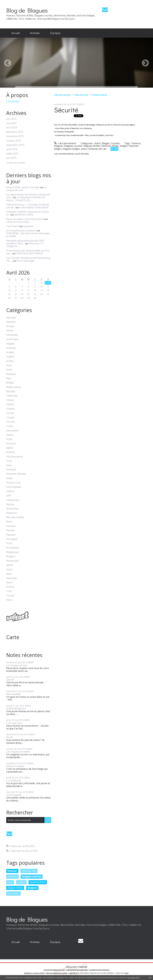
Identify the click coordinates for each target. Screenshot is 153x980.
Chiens (10, 404)
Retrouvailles (14, 694)
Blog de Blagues (27, 10)
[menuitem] (16, 33)
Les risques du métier (18, 752)
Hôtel (9, 478)
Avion (9, 370)
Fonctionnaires (15, 457)
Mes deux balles (15, 517)
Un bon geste (14, 795)
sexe (10, 882)
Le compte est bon (17, 665)
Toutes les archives (16, 163)
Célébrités (12, 396)
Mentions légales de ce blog (57, 973)
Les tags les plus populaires (99, 970)
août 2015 (12, 149)
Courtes (11, 422)
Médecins (12, 513)
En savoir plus (134, 978)
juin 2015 (11, 158)
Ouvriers (11, 526)
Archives (35, 33)
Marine (10, 504)
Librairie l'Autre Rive (18, 222)
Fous (9, 461)
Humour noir (14, 483)
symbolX (28, 226)
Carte (13, 637)
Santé (9, 565)
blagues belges (71, 149)
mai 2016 (11, 123)
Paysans (11, 535)
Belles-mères (14, 387)
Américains (12, 339)
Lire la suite (13, 101)
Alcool (10, 331)
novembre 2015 (15, 136)
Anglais (10, 344)
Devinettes (12, 431)
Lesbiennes (13, 500)
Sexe (9, 574)
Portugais (12, 539)
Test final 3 (12, 226)
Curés (10, 426)
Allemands (12, 335)
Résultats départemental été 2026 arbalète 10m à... (25, 242)
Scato (9, 570)
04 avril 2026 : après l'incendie (23, 187)
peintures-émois (24, 215)
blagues (32, 888)
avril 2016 (12, 128)
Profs (9, 543)
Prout (9, 737)
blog (126, 973)
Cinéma (10, 409)
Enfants (11, 452)
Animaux (11, 348)
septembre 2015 (15, 145)
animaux (12, 876)
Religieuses (13, 552)
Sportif (10, 680)
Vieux (9, 600)
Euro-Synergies (26, 261)
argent (21, 882)
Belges (10, 383)
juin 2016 (11, 119)
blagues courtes (32, 876)
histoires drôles (38, 882)
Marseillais (12, 509)
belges (124, 146)
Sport (9, 582)
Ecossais (11, 443)
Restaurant (13, 561)
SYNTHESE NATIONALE (30, 253)
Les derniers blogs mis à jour (54, 970)
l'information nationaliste (34, 207)
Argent (10, 357)
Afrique (10, 326)
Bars (9, 378)
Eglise (10, 448)
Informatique (14, 487)
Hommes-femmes (16, 474)
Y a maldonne (14, 780)
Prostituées (13, 548)
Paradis (10, 530)
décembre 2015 (15, 132)
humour (12, 871)
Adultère (11, 322)
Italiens (10, 491)
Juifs (9, 496)
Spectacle (12, 578)
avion (84, 149)
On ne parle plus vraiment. (21, 230)
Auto (9, 365)
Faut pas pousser (62, 95)
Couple (10, 417)
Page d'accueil (81, 95)
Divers (10, 435)
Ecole (9, 439)
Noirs (9, 522)
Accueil (16, 33)
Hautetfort (83, 967)
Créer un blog (71, 967)
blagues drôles (15, 888)
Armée (10, 361)
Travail (10, 596)
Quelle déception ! (16, 708)
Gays (9, 465)
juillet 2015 (12, 154)
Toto (9, 591)
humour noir (29, 871)
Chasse (10, 400)
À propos (55, 33)
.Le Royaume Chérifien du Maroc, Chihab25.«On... (26, 199)
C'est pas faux (14, 723)
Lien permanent (65, 143)
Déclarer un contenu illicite (34, 973)
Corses (10, 413)
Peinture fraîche (100, 95)
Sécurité (66, 110)
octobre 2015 (14, 141)
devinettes (13, 894)
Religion (11, 556)
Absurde (11, 318)
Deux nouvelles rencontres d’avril (25, 219)
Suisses (10, 587)
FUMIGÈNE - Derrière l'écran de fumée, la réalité (28, 235)
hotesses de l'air (97, 149)
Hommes (11, 470)
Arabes (10, 352)
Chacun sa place (15, 766)
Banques (11, 374)
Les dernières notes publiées (77, 970)
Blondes (11, 391)
